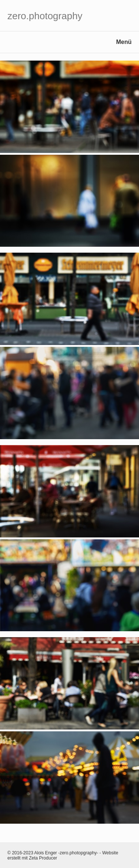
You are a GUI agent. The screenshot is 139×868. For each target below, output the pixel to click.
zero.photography (45, 16)
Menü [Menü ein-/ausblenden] (124, 42)
